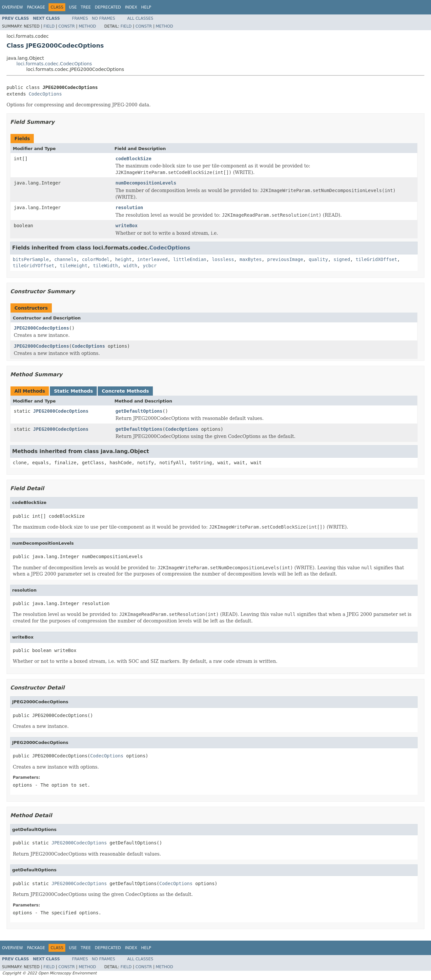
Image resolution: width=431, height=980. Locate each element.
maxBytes (250, 259)
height (123, 259)
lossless (223, 259)
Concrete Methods (125, 391)
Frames (80, 18)
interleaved (152, 259)
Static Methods (73, 391)
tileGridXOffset (376, 259)
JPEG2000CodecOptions (41, 328)
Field (49, 26)
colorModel (96, 259)
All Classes (140, 18)
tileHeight (73, 266)
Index (131, 7)
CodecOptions (45, 94)
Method (87, 26)
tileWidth (105, 266)
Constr (67, 26)
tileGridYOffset (33, 266)
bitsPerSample (31, 259)
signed (342, 259)
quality (318, 259)
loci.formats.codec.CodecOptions (54, 64)
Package (36, 7)
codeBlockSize (133, 159)
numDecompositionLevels (146, 183)
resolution (129, 207)
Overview (12, 7)
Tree (86, 7)
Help (146, 7)
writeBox (126, 226)
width (130, 266)
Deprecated (108, 7)
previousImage (285, 259)
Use (73, 7)
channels (65, 259)
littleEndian (190, 259)
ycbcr (150, 266)
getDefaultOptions (139, 411)
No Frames (103, 18)
